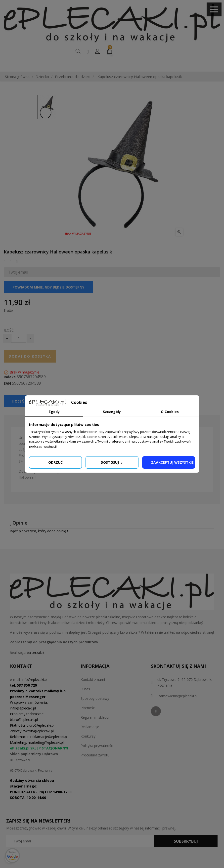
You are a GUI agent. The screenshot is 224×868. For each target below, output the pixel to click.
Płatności (88, 719)
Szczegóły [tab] (112, 412)
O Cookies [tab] (170, 412)
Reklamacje (90, 738)
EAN (7, 395)
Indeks (10, 388)
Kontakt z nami (93, 691)
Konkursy (88, 748)
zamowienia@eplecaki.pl (178, 707)
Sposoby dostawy (95, 710)
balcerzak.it (36, 664)
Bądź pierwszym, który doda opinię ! (39, 542)
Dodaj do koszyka (30, 368)
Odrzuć (55, 462)
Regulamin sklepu (95, 729)
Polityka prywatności (97, 757)
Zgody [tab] (54, 412)
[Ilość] (19, 350)
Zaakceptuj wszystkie (172, 462)
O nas (85, 700)
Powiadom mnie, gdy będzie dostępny (48, 299)
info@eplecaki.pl (35, 691)
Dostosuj (112, 462)
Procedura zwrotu (95, 766)
